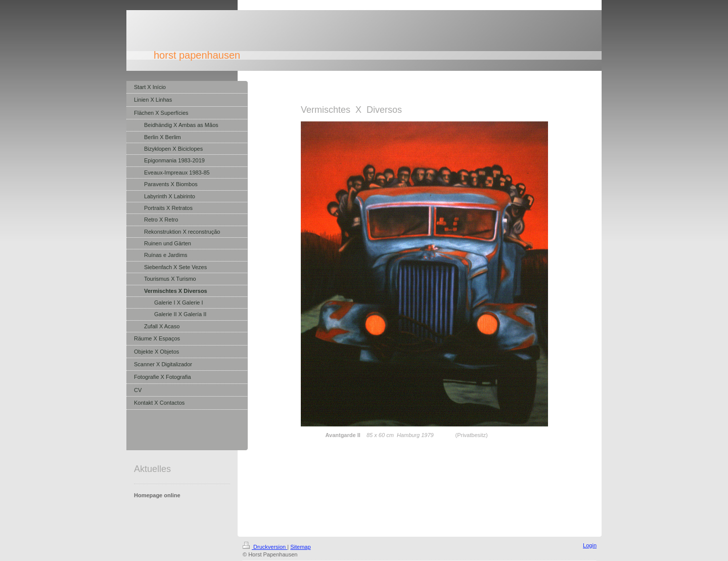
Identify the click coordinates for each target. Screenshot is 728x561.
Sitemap (300, 547)
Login (590, 545)
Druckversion (265, 547)
